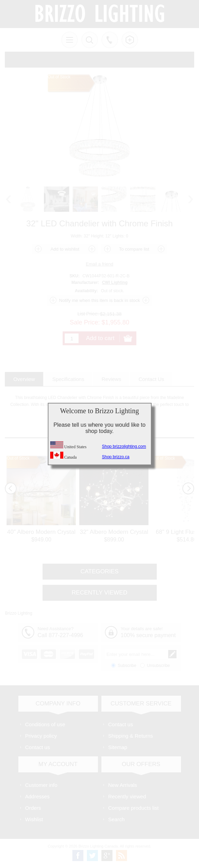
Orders (33, 808)
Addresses (38, 796)
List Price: (88, 314)
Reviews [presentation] (111, 379)
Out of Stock (18, 458)
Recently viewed (127, 796)
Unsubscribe (158, 666)
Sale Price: (85, 322)
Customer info (41, 785)
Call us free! (110, 40)
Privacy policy (41, 736)
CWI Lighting (115, 283)
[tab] (24, 379)
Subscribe (127, 666)
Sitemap (118, 747)
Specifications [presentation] (68, 379)
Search (117, 819)
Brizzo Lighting (19, 613)
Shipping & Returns (131, 736)
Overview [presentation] (24, 379)
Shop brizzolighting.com (124, 446)
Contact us (38, 747)
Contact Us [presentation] (151, 379)
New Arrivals (123, 785)
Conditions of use (45, 724)
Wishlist (34, 819)
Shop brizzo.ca (116, 457)
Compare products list (134, 808)
